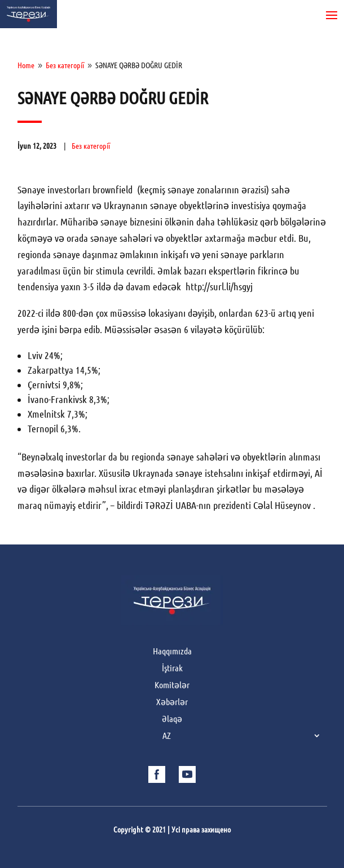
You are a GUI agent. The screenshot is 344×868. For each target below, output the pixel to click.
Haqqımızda (172, 652)
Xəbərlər (172, 702)
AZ (167, 736)
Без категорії (91, 146)
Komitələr (172, 685)
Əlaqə (172, 719)
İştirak (172, 668)
